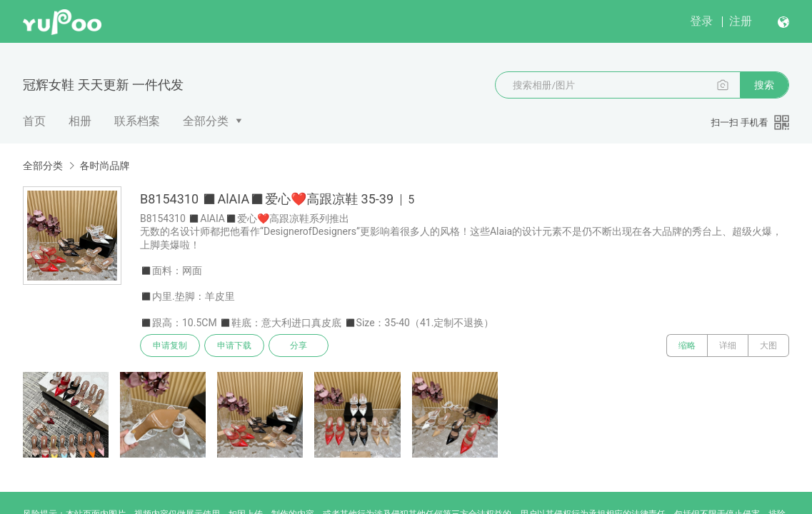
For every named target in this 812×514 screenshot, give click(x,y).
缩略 (687, 346)
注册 (741, 21)
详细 (728, 346)
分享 (299, 346)
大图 (768, 346)
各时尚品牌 (104, 166)
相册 (80, 121)
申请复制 (170, 346)
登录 (701, 21)
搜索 (764, 85)
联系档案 (137, 121)
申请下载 (234, 346)
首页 (34, 121)
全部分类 (206, 121)
